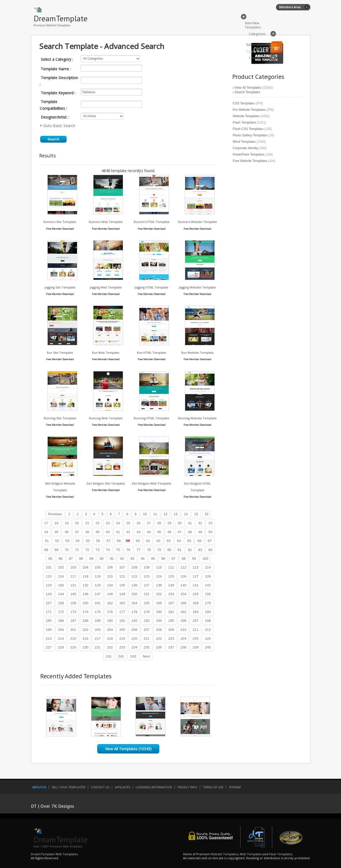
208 (159, 630)
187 (73, 621)
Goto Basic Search (59, 126)
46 (169, 532)
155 (196, 594)
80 (169, 550)
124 (159, 576)
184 (208, 612)
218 (110, 638)
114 (208, 567)
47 (180, 532)
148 (110, 594)
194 (159, 621)
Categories (257, 34)
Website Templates (246, 116)
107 (122, 567)
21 (87, 523)
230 (86, 647)
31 (190, 523)
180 (159, 612)
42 (128, 532)
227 (49, 647)
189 (98, 621)
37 (77, 532)
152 (159, 594)
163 (122, 603)
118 (86, 576)
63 (169, 541)
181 (171, 612)
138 (159, 585)
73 (97, 550)
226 (208, 638)
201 (73, 630)
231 (98, 647)
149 (122, 594)
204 (110, 630)
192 (134, 621)
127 (196, 576)
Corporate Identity (245, 148)
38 (87, 532)
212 (208, 630)
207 (147, 630)
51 (47, 541)
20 (77, 523)
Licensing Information (154, 787)
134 (110, 585)
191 (122, 621)
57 (109, 541)
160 (86, 603)
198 (208, 621)
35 (56, 532)
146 (86, 594)
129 (49, 585)
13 (176, 514)
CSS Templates (244, 103)
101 (49, 567)
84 (210, 550)
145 (73, 594)
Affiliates (122, 787)
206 (134, 630)
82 (190, 550)
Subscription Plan (259, 45)
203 (98, 630)
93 (133, 559)
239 (196, 647)
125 (171, 576)
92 (122, 559)
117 (73, 576)
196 (183, 621)
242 (121, 656)
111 (171, 567)
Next (146, 656)
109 (147, 567)
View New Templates (253, 25)
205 (122, 630)
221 (147, 638)
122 (134, 576)
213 (49, 638)
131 (73, 585)
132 (86, 585)
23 (108, 523)
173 (73, 612)
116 (61, 576)
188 (86, 621)
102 (61, 567)
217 (98, 638)
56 (98, 541)
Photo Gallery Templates (250, 135)
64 (179, 541)
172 (61, 612)
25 (128, 523)
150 (134, 594)
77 (139, 550)
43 (139, 532)
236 (159, 647)
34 (46, 532)
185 (49, 621)
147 (98, 594)
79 (159, 550)
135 (122, 585)
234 (134, 647)
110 (159, 567)
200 (61, 630)
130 (61, 585)
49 (200, 532)
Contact (255, 58)
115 (49, 576)
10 (145, 514)
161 (98, 603)
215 (73, 638)
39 (97, 532)
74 (108, 550)
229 (73, 647)
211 (196, 630)
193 (147, 621)
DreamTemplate (61, 18)
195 (171, 621)
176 (110, 612)
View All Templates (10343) (128, 749)
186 (61, 621)
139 (171, 585)
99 (194, 559)
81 (180, 550)
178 (134, 612)
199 (49, 630)
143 (49, 594)
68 (46, 550)
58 (119, 541)
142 (208, 585)
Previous (55, 514)
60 (138, 541)
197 (196, 621)
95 (153, 559)
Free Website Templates (250, 161)
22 (97, 523)
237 (171, 647)
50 (210, 532)
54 (78, 541)
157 (49, 603)
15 (196, 514)
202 (86, 630)
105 (98, 567)
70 (67, 550)
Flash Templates (244, 123)
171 (49, 612)
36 (67, 532)
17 (46, 523)
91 (112, 559)
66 (199, 541)
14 (186, 514)
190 (110, 621)
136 (134, 585)
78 (149, 550)
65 (189, 541)
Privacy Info (187, 787)
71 (77, 550)
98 (184, 559)
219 (122, 638)
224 (183, 638)
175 (98, 612)
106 (110, 567)
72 (87, 550)
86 (61, 559)
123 (147, 576)
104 (86, 567)
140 (183, 585)
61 (148, 541)
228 (61, 647)
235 (147, 647)
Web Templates (251, 854)
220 (134, 638)
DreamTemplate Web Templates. (55, 854)
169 (196, 603)
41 (118, 532)
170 (208, 603)
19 (67, 523)
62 (158, 541)
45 (159, 532)
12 (165, 514)
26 (139, 523)
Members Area (290, 7)
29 (169, 523)
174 (86, 612)
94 (143, 559)
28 (159, 523)
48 (190, 532)
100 (205, 559)
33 (210, 523)
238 (183, 647)
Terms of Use (213, 787)
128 (208, 576)
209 (171, 630)
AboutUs (39, 787)
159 (73, 603)
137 (147, 585)
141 (196, 585)
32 (200, 523)
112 (183, 567)
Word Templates (244, 142)
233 (122, 647)
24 (118, 523)
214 (61, 638)
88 (81, 559)
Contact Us (100, 787)
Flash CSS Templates (248, 129)
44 (149, 532)
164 (134, 603)
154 (183, 594)
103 (73, 567)
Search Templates (247, 92)
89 (92, 559)
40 (108, 532)
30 (180, 523)
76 (128, 550)
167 (171, 603)
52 (57, 541)
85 (50, 559)
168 (183, 603)
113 (196, 567)
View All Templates (248, 88)
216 (86, 638)
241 (109, 656)
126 (183, 576)
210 (183, 630)
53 (67, 541)
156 (208, 594)
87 (71, 559)
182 (183, 612)
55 (88, 541)
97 (174, 559)
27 (149, 523)
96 (163, 559)
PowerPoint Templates (249, 155)
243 (133, 656)
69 (56, 550)
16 (207, 514)
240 (208, 647)
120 (110, 576)
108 (134, 567)
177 (122, 612)
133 (98, 585)
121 (122, 576)
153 (171, 594)
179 (147, 612)
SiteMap (235, 787)
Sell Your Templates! (68, 787)
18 (56, 523)
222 (159, 638)
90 (102, 559)
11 (155, 514)
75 (118, 550)
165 (147, 603)
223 (171, 638)
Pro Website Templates (249, 110)
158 (61, 603)
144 (61, 594)
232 (110, 647)
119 (98, 576)
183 (196, 612)
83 (200, 550)
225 (196, 638)
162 (110, 603)
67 (210, 541)
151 (147, 594)
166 (159, 603)
